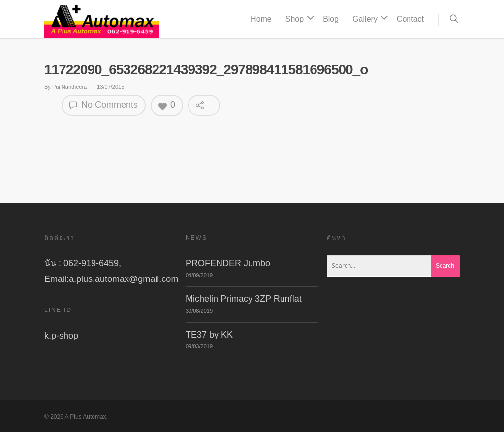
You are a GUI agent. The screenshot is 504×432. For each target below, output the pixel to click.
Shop (299, 19)
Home (261, 19)
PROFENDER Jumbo (228, 263)
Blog (331, 19)
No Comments (104, 105)
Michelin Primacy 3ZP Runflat (244, 299)
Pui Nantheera (69, 87)
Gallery (369, 19)
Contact (410, 19)
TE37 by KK (209, 335)
